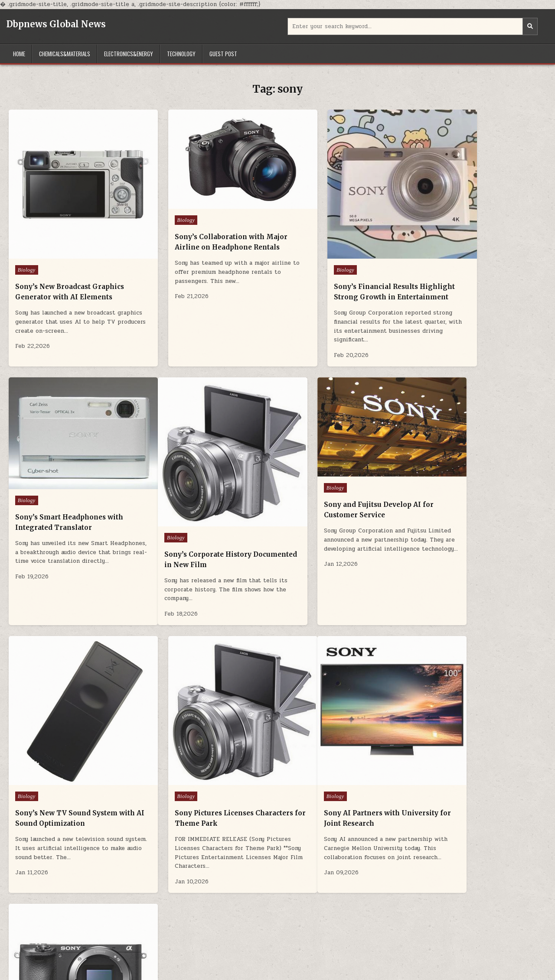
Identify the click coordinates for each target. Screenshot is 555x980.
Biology (27, 247)
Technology (181, 54)
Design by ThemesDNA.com (277, 972)
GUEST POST (223, 54)
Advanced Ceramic (32, 939)
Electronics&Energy (129, 54)
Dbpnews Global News (56, 24)
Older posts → (293, 879)
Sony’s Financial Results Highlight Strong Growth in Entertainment (338, 274)
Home (19, 54)
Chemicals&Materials (65, 54)
